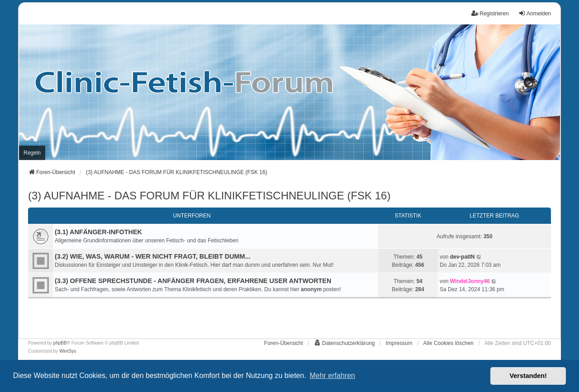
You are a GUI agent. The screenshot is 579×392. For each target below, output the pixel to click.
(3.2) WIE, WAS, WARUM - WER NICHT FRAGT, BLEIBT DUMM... (153, 256)
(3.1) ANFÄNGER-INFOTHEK (98, 232)
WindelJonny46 (470, 281)
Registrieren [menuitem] (490, 13)
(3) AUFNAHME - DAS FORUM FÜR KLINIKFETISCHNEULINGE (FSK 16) (209, 196)
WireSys (68, 351)
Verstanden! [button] (528, 376)
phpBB (60, 343)
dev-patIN (463, 257)
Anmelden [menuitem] (535, 13)
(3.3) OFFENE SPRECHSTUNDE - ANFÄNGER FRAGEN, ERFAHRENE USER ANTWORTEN (193, 281)
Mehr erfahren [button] (332, 375)
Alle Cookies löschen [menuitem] (448, 343)
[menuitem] (32, 153)
